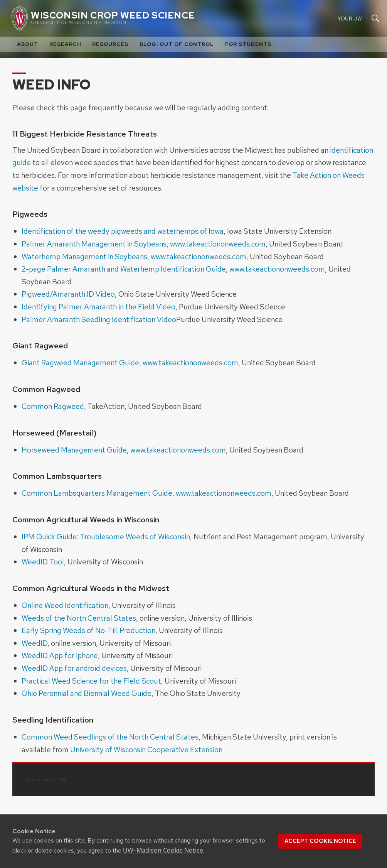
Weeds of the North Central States (79, 618)
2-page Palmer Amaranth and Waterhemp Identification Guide (124, 269)
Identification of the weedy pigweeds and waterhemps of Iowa (123, 231)
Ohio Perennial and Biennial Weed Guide (87, 693)
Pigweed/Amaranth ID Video (68, 294)
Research (65, 44)
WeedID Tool (43, 562)
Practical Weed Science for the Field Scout (91, 681)
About (28, 44)
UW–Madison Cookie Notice (163, 850)
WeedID (34, 643)
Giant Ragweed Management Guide (80, 363)
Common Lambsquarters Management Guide (97, 493)
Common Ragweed (53, 406)
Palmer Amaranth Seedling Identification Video (99, 319)
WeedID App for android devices (74, 668)
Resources (110, 44)
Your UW (350, 18)
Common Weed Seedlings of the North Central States (110, 737)
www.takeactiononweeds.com (218, 244)
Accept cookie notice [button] (320, 841)
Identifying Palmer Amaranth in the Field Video (98, 307)
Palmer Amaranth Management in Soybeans (94, 244)
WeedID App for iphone (60, 655)
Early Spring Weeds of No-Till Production (88, 630)
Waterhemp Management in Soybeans (84, 257)
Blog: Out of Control (177, 44)
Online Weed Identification (65, 605)
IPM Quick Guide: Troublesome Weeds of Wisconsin (106, 537)
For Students (248, 44)
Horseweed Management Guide (74, 450)
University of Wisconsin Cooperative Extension (146, 750)
